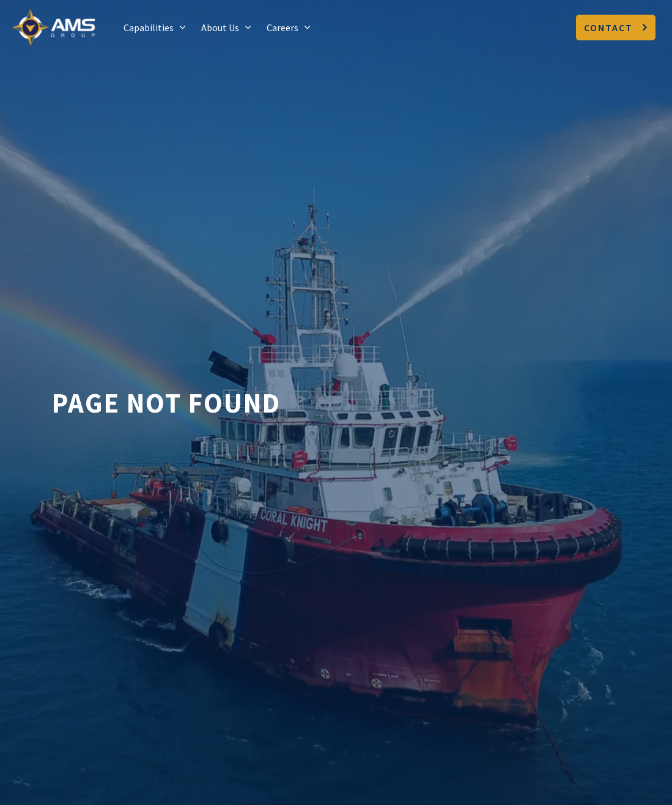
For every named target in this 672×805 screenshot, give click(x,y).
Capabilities (149, 28)
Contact (616, 28)
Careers (282, 28)
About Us (220, 28)
